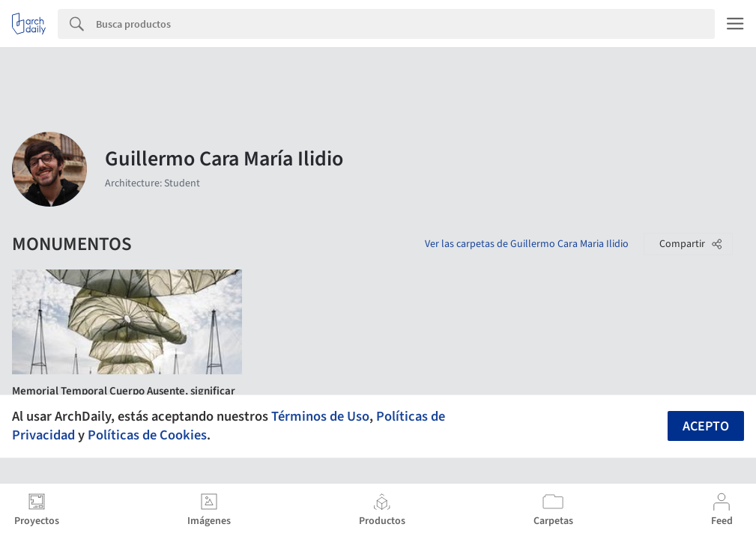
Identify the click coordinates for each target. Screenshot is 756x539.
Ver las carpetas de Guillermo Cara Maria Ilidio (527, 244)
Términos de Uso (320, 416)
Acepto (706, 426)
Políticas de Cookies (147, 435)
